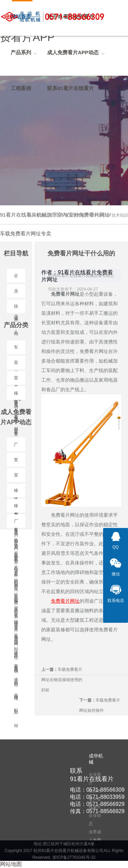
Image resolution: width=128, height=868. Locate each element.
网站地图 (11, 864)
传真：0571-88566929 (97, 811)
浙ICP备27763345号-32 (74, 857)
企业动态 (95, 820)
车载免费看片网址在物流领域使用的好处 (62, 680)
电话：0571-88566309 (97, 790)
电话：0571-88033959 (97, 797)
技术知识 (120, 215)
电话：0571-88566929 (97, 804)
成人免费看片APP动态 (85, 215)
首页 (54, 215)
